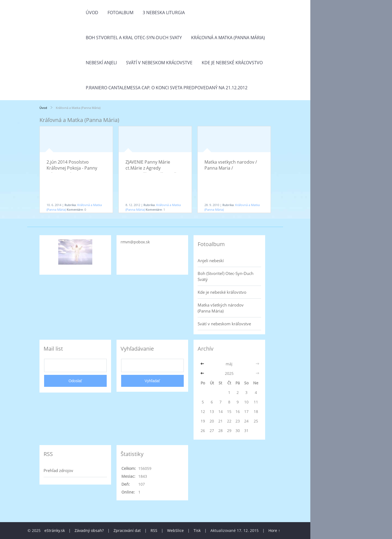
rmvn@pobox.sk (135, 242)
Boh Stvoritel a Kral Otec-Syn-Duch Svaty (134, 38)
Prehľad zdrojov (58, 470)
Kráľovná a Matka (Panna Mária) (228, 38)
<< (203, 364)
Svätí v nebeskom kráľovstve (159, 63)
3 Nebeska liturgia (164, 13)
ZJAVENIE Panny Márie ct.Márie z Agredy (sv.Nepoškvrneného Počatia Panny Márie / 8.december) (155, 171)
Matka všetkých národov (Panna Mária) (221, 308)
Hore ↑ (274, 530)
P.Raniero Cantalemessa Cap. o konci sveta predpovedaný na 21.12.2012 (167, 88)
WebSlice (175, 530)
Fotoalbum (120, 13)
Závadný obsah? (89, 530)
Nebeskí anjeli (101, 63)
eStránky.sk (55, 530)
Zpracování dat (127, 530)
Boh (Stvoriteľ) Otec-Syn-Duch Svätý (226, 276)
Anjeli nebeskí (211, 261)
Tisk (197, 530)
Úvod (92, 13)
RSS (154, 530)
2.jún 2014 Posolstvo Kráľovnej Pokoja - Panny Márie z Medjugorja (72, 168)
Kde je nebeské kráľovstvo (232, 63)
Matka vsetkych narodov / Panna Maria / (231, 165)
